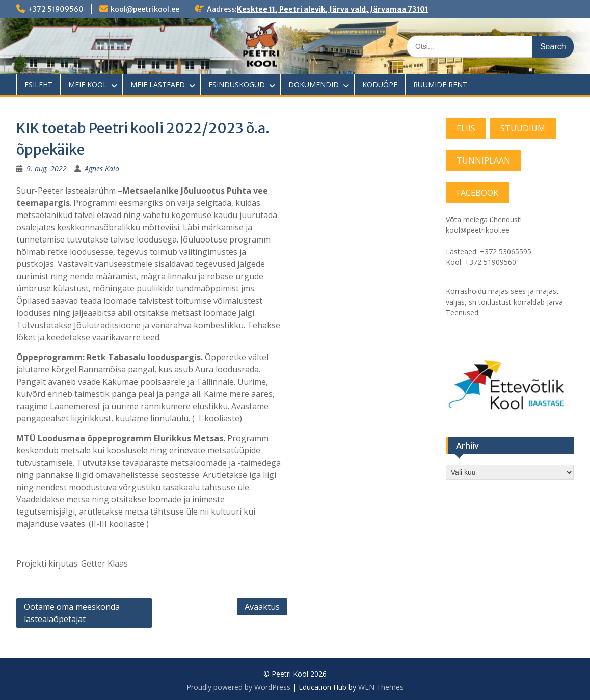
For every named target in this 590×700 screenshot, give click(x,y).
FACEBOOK (477, 193)
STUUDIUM (523, 128)
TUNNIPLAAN (484, 160)
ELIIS (466, 128)
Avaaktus (262, 607)
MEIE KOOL (88, 84)
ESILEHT (38, 84)
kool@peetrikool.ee (145, 9)
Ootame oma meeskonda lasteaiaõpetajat (72, 613)
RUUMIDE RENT (440, 84)
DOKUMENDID (314, 84)
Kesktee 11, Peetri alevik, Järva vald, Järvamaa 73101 (332, 9)
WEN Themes (381, 687)
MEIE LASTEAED (158, 84)
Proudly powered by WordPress (238, 687)
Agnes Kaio (102, 168)
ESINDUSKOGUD (237, 84)
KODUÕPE (380, 84)
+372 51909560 (56, 9)
